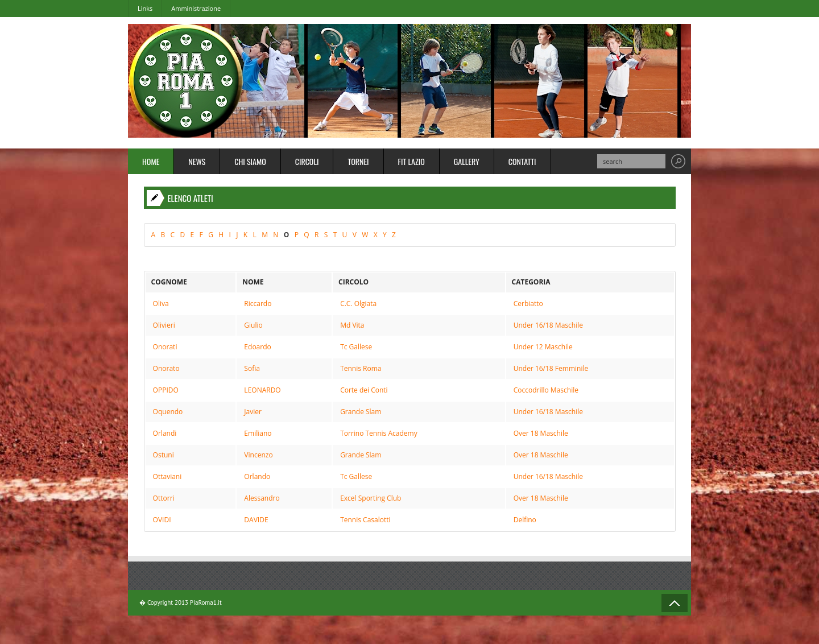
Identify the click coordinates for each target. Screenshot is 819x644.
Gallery (467, 161)
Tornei (358, 161)
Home (151, 161)
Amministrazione (196, 8)
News (197, 161)
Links (145, 8)
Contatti (522, 161)
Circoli (307, 161)
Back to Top (675, 603)
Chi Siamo (250, 161)
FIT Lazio (411, 161)
